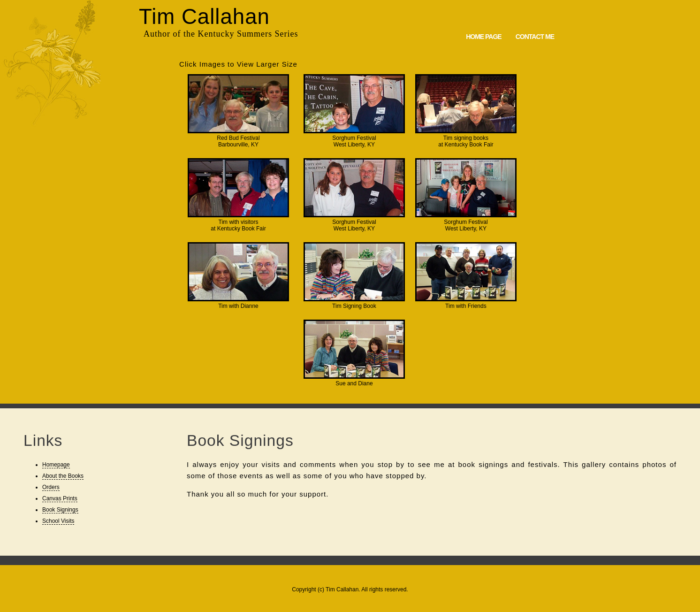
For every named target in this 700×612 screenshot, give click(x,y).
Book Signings (60, 510)
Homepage (56, 465)
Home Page (484, 37)
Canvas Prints (60, 498)
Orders (51, 487)
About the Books (63, 476)
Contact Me (535, 37)
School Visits (58, 521)
